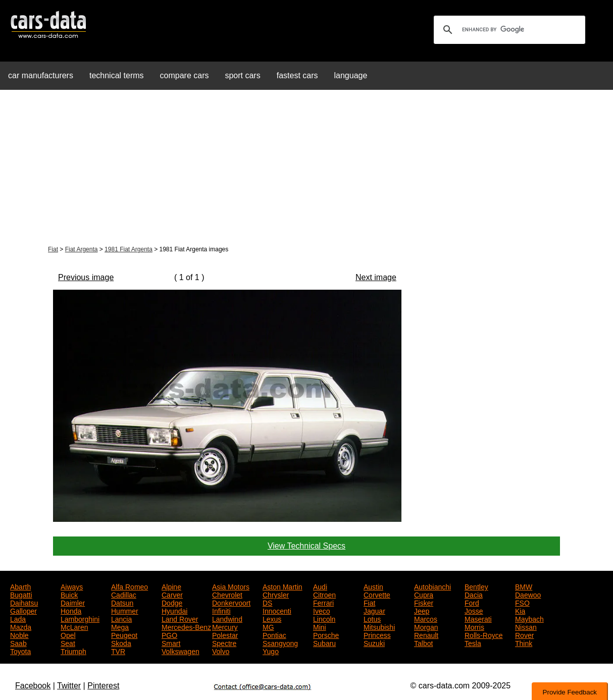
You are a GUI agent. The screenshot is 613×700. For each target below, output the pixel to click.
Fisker (424, 602)
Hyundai (174, 610)
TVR (118, 651)
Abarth (20, 586)
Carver (172, 594)
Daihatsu (24, 602)
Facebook (33, 686)
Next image (376, 277)
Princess (377, 634)
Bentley (476, 586)
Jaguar (374, 610)
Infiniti (221, 610)
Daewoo (528, 594)
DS (267, 602)
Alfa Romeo (130, 586)
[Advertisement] (306, 169)
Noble (19, 634)
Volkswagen (181, 651)
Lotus (372, 618)
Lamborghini (80, 618)
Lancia (121, 618)
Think (524, 642)
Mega (120, 626)
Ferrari (323, 602)
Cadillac (124, 594)
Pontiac (274, 634)
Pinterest (103, 686)
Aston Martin (283, 586)
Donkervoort (231, 602)
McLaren (74, 626)
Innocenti (277, 610)
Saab (18, 642)
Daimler (73, 602)
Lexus (272, 618)
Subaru (324, 642)
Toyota (20, 651)
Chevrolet (227, 594)
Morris (474, 626)
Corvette (377, 594)
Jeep (422, 610)
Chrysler (276, 594)
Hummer (125, 610)
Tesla (473, 642)
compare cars (185, 75)
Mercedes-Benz (186, 626)
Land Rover (180, 618)
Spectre (224, 642)
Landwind (227, 618)
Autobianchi (432, 586)
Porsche (326, 634)
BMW (524, 586)
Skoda (121, 642)
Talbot (423, 642)
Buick (69, 594)
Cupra (424, 594)
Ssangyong (280, 642)
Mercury (225, 626)
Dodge (172, 602)
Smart (171, 642)
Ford (472, 602)
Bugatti (21, 594)
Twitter (69, 686)
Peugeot (124, 634)
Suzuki (374, 642)
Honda (71, 610)
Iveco (321, 610)
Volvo (221, 651)
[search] (508, 30)
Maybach (529, 618)
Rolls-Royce (483, 634)
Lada (18, 618)
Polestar (225, 634)
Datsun (122, 602)
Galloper (23, 610)
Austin (373, 586)
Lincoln (324, 618)
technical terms (117, 75)
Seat (68, 642)
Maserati (478, 618)
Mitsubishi (379, 626)
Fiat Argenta (82, 249)
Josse (474, 610)
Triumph (73, 651)
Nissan (526, 626)
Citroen (324, 594)
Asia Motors (231, 586)
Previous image (86, 277)
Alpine (171, 586)
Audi (320, 586)
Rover (524, 634)
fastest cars (297, 75)
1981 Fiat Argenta (129, 249)
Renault (426, 634)
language (351, 75)
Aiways (72, 586)
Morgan (426, 626)
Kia (520, 610)
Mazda (21, 626)
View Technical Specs (306, 546)
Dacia (474, 594)
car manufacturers (41, 75)
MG (268, 626)
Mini (320, 626)
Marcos (426, 618)
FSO (522, 602)
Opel (68, 634)
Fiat (53, 249)
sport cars (242, 75)
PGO (169, 634)
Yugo (271, 651)
